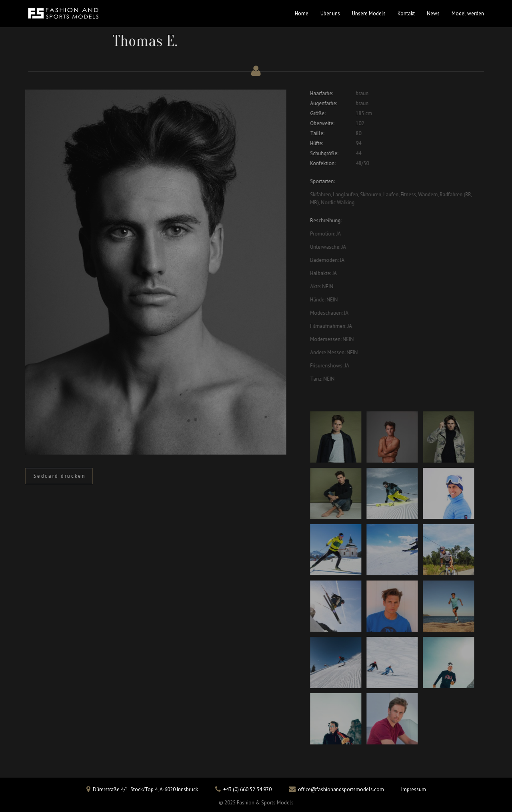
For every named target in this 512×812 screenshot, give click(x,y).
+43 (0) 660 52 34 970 (247, 789)
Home (302, 13)
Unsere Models (369, 13)
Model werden (468, 13)
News (433, 13)
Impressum (414, 789)
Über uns (330, 13)
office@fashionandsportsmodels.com (341, 789)
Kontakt (406, 13)
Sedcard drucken (57, 476)
